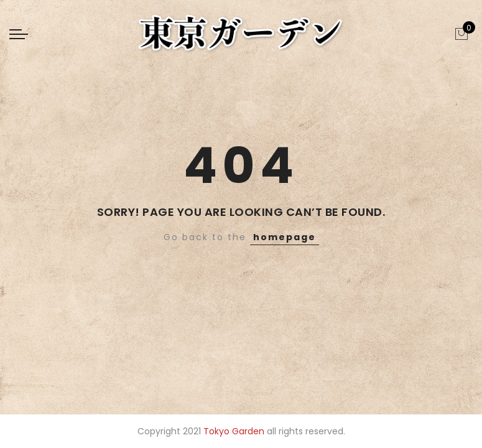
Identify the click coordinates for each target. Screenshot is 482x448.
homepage (285, 237)
